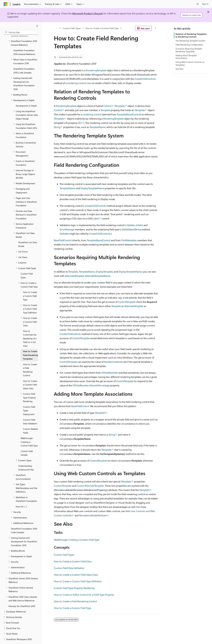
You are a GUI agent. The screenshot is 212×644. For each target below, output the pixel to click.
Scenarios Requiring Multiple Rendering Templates (189, 50)
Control (107, 106)
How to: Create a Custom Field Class (73, 561)
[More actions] (155, 28)
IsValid (139, 225)
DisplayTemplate (104, 272)
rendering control (92, 114)
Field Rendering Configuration (189, 45)
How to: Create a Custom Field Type (102, 28)
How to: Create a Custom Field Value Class (76, 575)
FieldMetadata (129, 240)
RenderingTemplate (96, 70)
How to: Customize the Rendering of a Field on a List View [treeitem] (30, 330)
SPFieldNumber (110, 373)
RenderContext (112, 362)
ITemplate (120, 106)
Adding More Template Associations (186, 57)
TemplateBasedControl (129, 114)
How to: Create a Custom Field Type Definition (78, 581)
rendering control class (79, 83)
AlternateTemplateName (98, 276)
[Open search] (198, 4)
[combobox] (21, 32)
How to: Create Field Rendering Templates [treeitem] (30, 347)
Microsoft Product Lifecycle (88, 13)
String (57, 127)
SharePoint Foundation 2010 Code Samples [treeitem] (24, 62)
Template (105, 110)
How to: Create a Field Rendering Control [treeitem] (30, 362)
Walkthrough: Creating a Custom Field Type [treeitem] (29, 434)
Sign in (205, 4)
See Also (179, 69)
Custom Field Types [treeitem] (27, 267)
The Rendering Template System (190, 41)
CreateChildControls (145, 79)
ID (80, 123)
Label (96, 218)
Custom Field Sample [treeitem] (27, 445)
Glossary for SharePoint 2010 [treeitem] (22, 598)
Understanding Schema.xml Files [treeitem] (26, 459)
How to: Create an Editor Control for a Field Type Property (84, 595)
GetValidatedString (131, 229)
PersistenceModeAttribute (93, 515)
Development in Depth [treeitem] (26, 97)
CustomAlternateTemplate (90, 486)
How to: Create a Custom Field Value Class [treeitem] (30, 376)
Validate (130, 225)
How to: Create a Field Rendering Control (75, 601)
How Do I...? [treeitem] (21, 498)
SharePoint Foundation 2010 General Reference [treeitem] (24, 44)
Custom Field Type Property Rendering (74, 588)
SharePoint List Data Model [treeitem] (28, 236)
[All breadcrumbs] (57, 28)
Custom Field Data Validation (69, 568)
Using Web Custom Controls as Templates (190, 63)
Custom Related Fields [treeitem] (30, 422)
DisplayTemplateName (92, 188)
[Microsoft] (6, 4)
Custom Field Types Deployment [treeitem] (29, 402)
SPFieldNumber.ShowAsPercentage (91, 385)
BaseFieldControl (63, 240)
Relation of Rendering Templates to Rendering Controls (191, 35)
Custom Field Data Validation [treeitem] (30, 413)
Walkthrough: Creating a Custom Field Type (77, 540)
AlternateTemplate (74, 276)
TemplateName (98, 127)
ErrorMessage (67, 229)
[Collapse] (37, 26)
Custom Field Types (72, 28)
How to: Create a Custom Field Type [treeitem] (30, 287)
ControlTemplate (127, 302)
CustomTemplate (63, 486)
